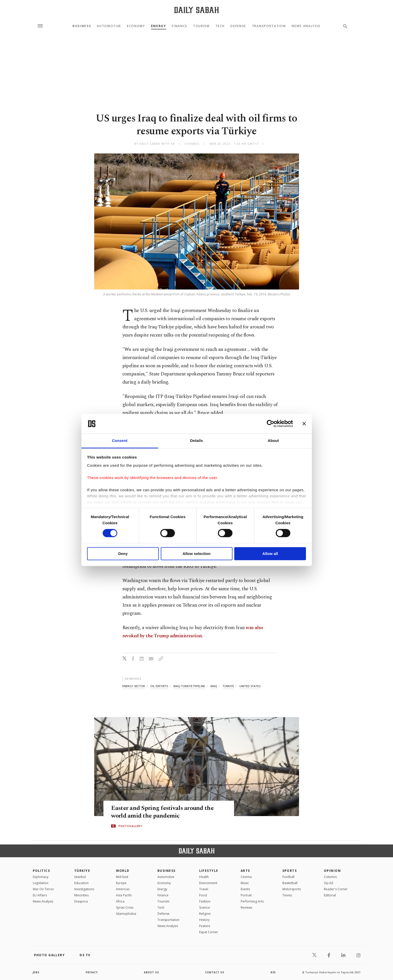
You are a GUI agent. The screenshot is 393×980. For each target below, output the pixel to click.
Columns (330, 877)
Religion (205, 914)
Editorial (330, 895)
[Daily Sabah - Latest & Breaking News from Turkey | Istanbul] (197, 10)
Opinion (332, 871)
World (123, 871)
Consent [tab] (120, 441)
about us (152, 972)
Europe (121, 883)
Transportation (269, 26)
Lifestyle (209, 871)
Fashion (205, 901)
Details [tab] (197, 441)
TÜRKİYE (82, 871)
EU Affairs (40, 895)
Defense (238, 26)
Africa (120, 901)
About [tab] (273, 441)
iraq (214, 686)
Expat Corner (209, 932)
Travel (204, 889)
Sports (290, 871)
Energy (159, 26)
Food (203, 895)
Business (82, 26)
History (204, 920)
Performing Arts (252, 901)
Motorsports (292, 889)
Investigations (84, 889)
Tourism (201, 26)
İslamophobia (126, 914)
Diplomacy (41, 877)
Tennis (287, 895)
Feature (205, 926)
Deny (123, 554)
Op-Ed (328, 883)
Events (245, 889)
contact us (215, 972)
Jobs (36, 972)
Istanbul (80, 877)
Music (245, 883)
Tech (220, 26)
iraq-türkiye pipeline (189, 686)
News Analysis (306, 26)
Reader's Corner (336, 889)
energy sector (134, 686)
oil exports (159, 686)
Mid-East (122, 877)
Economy (136, 26)
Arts (245, 871)
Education (81, 883)
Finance (179, 26)
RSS (273, 972)
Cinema (246, 877)
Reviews (246, 907)
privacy (92, 972)
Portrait (246, 895)
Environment (208, 883)
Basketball (290, 883)
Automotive (109, 26)
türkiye (228, 686)
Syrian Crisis (125, 907)
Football (288, 877)
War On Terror (43, 889)
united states (250, 686)
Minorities (81, 895)
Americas (123, 889)
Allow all (270, 554)
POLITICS (41, 871)
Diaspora (81, 901)
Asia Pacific (124, 895)
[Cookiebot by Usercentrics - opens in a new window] (270, 424)
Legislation (41, 883)
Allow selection (197, 554)
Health (204, 877)
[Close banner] (304, 424)
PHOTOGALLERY (130, 826)
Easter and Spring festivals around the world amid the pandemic (164, 812)
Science (205, 907)
